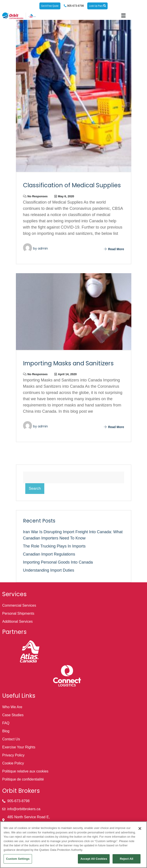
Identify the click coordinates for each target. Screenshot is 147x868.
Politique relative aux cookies (25, 771)
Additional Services (17, 621)
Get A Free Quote (50, 6)
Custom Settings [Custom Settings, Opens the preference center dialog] (18, 859)
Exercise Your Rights (19, 747)
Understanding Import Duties (49, 570)
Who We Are (12, 707)
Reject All (126, 859)
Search (35, 488)
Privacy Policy (13, 755)
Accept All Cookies (94, 859)
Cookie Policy (13, 763)
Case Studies (13, 715)
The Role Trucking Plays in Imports (54, 546)
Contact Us (11, 739)
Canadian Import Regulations (49, 554)
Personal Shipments (18, 613)
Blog (6, 731)
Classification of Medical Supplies (72, 185)
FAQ (6, 723)
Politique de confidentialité (23, 779)
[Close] (140, 828)
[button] (123, 16)
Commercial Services (19, 605)
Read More (114, 249)
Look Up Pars (97, 6)
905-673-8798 (75, 6)
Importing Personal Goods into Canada (58, 562)
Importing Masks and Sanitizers (68, 363)
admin (43, 248)
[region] (73, 845)
